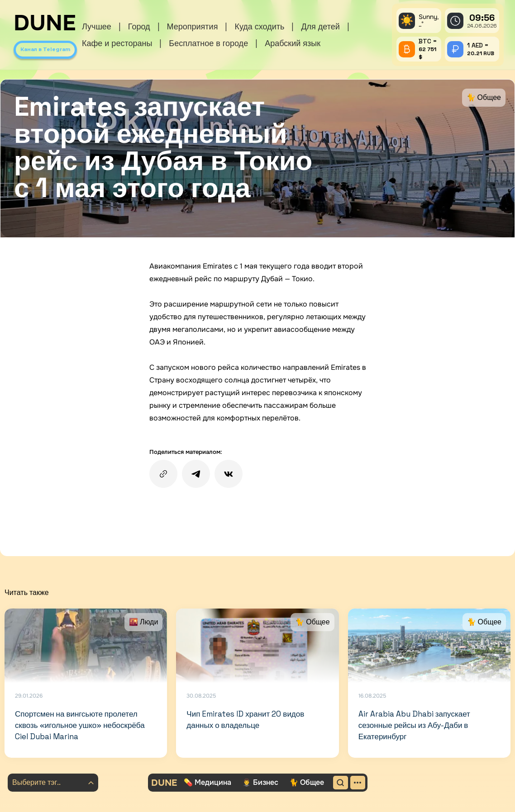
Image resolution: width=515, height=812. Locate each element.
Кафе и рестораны (117, 43)
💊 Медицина (207, 782)
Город (139, 26)
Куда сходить (259, 26)
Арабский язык (293, 43)
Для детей (320, 26)
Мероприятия (193, 26)
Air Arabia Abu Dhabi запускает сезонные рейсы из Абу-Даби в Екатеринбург (414, 725)
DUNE (45, 23)
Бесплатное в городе (208, 43)
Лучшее (97, 26)
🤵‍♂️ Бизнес (260, 782)
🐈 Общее (307, 782)
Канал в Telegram (45, 49)
